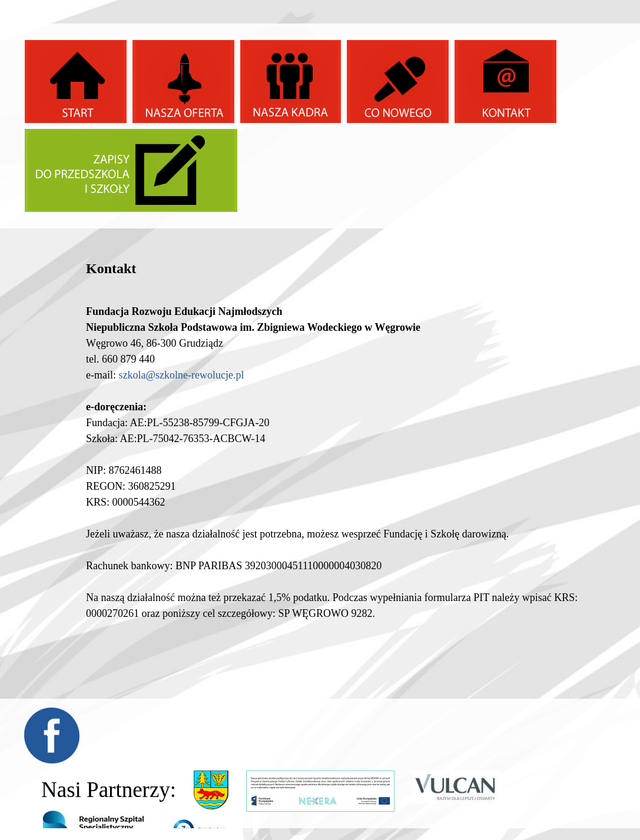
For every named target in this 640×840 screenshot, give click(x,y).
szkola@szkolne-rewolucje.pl (181, 375)
